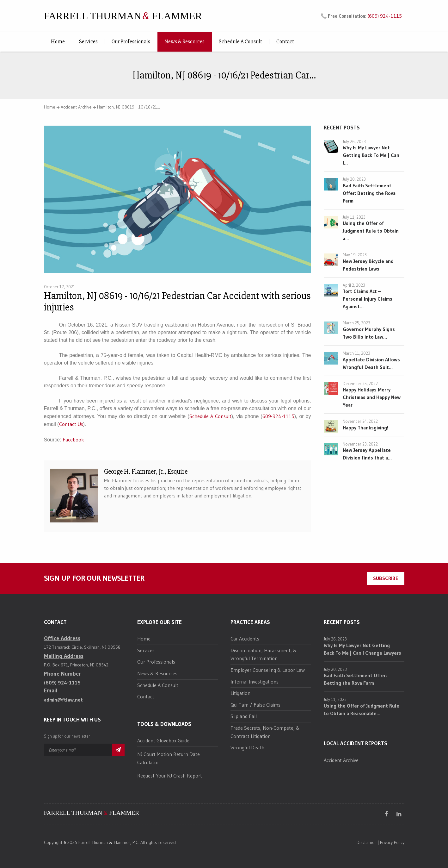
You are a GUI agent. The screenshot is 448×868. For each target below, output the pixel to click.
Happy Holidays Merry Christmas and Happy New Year (372, 397)
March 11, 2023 (356, 353)
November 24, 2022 (360, 421)
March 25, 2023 (356, 323)
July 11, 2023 (354, 217)
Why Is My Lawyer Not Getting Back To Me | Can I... (371, 155)
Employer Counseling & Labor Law (268, 670)
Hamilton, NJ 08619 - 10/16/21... (129, 107)
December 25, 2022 (360, 384)
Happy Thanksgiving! (365, 428)
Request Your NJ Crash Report (170, 776)
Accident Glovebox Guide (163, 740)
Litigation (240, 693)
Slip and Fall (244, 716)
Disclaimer (366, 842)
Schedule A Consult (240, 42)
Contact (285, 42)
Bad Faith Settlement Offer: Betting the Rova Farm (369, 193)
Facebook (73, 440)
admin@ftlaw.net (63, 700)
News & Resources (184, 42)
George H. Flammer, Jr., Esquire (146, 472)
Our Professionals (131, 42)
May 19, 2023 (355, 255)
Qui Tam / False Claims (255, 705)
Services (88, 42)
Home (58, 42)
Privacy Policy (392, 842)
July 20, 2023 (354, 179)
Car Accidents (245, 639)
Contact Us (71, 424)
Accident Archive (76, 107)
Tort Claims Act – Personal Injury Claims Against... (368, 299)
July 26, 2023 (354, 141)
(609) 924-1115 (385, 16)
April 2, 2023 (354, 285)
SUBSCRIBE (386, 578)
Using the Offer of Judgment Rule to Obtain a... (371, 231)
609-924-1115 (278, 416)
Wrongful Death (247, 747)
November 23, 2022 (360, 444)
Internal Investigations (255, 682)
